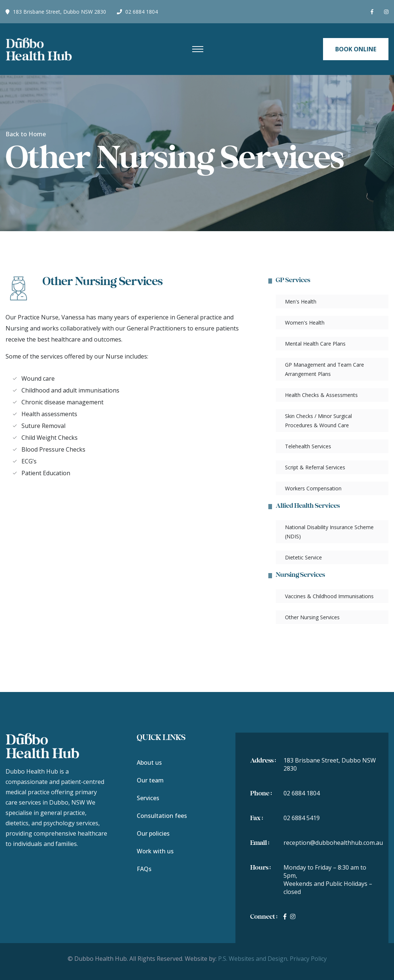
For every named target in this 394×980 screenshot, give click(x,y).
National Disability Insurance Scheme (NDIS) (329, 532)
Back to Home (26, 134)
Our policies (153, 833)
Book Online (356, 49)
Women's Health (305, 323)
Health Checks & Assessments (321, 395)
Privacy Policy (308, 959)
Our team (150, 780)
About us (149, 763)
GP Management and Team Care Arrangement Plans (325, 369)
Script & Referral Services (315, 467)
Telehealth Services (308, 446)
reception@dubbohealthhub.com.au (333, 843)
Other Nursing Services (312, 617)
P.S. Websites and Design (253, 959)
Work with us (155, 851)
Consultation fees (162, 816)
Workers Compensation (313, 488)
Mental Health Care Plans (315, 344)
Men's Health (301, 301)
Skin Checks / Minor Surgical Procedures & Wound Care (318, 421)
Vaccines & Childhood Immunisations (329, 596)
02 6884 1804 (137, 12)
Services (148, 798)
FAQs (144, 869)
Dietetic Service (303, 557)
